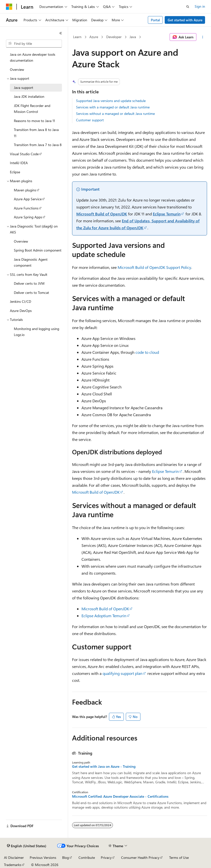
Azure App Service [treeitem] (28, 199)
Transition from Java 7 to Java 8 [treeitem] (38, 145)
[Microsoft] (9, 7)
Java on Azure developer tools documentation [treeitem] (33, 57)
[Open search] (188, 7)
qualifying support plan (122, 673)
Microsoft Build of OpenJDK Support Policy (154, 267)
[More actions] (203, 37)
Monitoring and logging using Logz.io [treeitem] (37, 332)
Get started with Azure (185, 20)
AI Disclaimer (14, 857)
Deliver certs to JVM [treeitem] (29, 283)
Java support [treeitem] (24, 88)
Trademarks (13, 865)
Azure (94, 37)
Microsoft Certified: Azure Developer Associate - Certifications (120, 796)
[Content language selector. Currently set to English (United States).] (27, 846)
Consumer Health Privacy (140, 857)
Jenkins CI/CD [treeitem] (21, 301)
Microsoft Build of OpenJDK (102, 214)
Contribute (87, 857)
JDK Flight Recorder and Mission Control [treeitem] (32, 109)
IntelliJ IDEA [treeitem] (19, 163)
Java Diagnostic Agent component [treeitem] (31, 262)
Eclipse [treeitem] (15, 172)
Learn (77, 37)
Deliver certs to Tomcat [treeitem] (31, 293)
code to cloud (147, 352)
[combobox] (34, 44)
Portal (155, 20)
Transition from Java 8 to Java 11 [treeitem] (36, 133)
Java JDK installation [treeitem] (29, 96)
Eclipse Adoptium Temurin (104, 616)
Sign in (200, 6)
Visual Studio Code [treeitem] (24, 154)
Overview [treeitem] (17, 69)
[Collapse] (61, 33)
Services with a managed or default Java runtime (113, 107)
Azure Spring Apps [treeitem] (28, 217)
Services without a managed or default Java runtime (115, 114)
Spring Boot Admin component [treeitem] (38, 250)
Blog (66, 857)
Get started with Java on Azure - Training (104, 766)
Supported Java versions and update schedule (111, 101)
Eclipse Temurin (167, 214)
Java (133, 37)
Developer (114, 37)
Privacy (106, 857)
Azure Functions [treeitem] (26, 208)
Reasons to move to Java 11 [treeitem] (34, 121)
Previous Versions (43, 857)
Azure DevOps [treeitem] (21, 311)
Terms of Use (179, 857)
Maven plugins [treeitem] (25, 190)
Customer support (90, 120)
